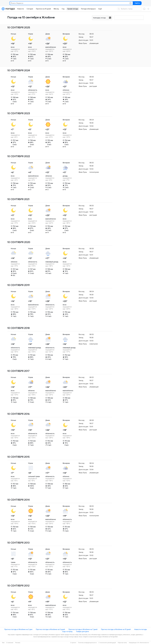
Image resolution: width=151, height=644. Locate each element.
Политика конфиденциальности (87, 643)
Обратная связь (122, 643)
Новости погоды (141, 629)
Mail (3, 643)
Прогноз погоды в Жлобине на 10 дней (116, 629)
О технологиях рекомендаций (107, 643)
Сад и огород (67, 631)
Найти (137, 3)
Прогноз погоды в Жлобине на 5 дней (50, 629)
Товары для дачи (82, 631)
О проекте (73, 643)
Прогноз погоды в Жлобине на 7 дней (83, 629)
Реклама (18, 643)
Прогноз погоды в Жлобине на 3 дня (18, 629)
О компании (10, 643)
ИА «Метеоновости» (143, 643)
